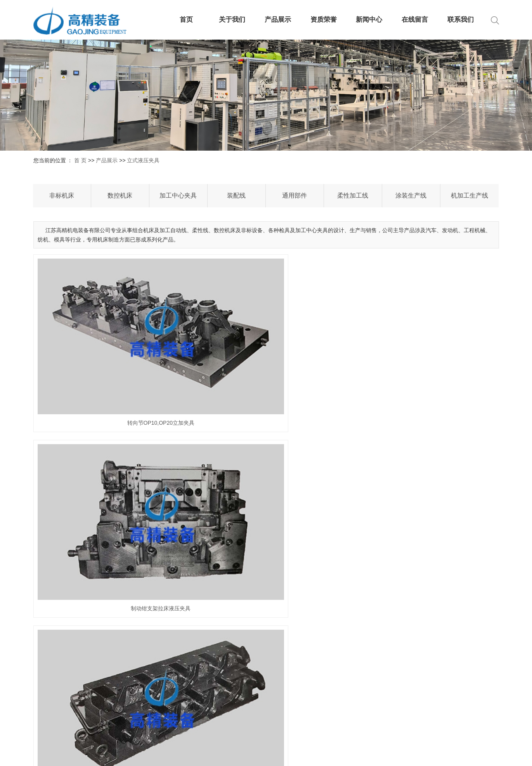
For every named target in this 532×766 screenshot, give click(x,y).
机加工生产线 (470, 195)
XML (305, 754)
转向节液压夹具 (426, 470)
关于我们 (232, 20)
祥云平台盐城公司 (477, 754)
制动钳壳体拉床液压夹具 (426, 354)
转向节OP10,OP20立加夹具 (106, 354)
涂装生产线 (411, 195)
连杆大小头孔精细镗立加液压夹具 (106, 470)
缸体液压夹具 (426, 587)
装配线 (236, 195)
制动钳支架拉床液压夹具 (266, 354)
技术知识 (360, 695)
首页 (186, 20)
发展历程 (236, 708)
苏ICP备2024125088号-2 (225, 754)
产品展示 (278, 20)
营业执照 (236, 682)
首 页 (80, 160)
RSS (289, 754)
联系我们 (461, 20)
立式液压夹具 (143, 160)
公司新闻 (360, 669)
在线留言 (415, 20)
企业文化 (236, 721)
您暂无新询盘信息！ (339, 754)
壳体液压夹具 (266, 587)
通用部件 (295, 195)
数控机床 (120, 195)
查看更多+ (298, 708)
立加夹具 (266, 470)
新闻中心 (369, 20)
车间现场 (236, 733)
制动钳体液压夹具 (106, 587)
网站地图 (269, 754)
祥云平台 (411, 754)
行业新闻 (360, 682)
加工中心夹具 (178, 195)
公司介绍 (236, 669)
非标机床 (62, 195)
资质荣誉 (324, 20)
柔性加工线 (353, 195)
